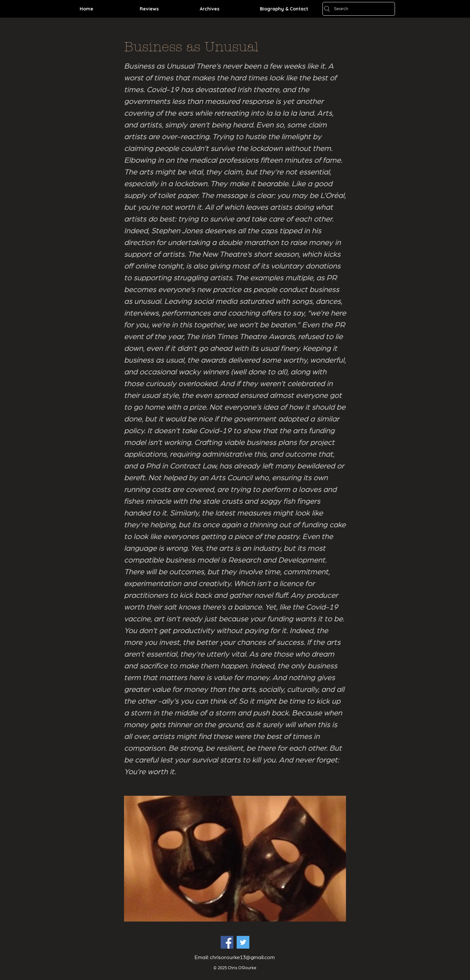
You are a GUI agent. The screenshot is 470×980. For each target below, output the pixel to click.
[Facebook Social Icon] (227, 942)
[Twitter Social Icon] (243, 942)
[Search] (359, 9)
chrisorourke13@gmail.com (242, 957)
